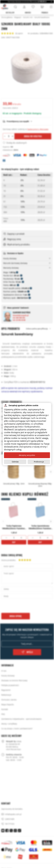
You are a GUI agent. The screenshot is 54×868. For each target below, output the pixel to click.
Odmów (15, 462)
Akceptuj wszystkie (27, 455)
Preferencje (39, 462)
